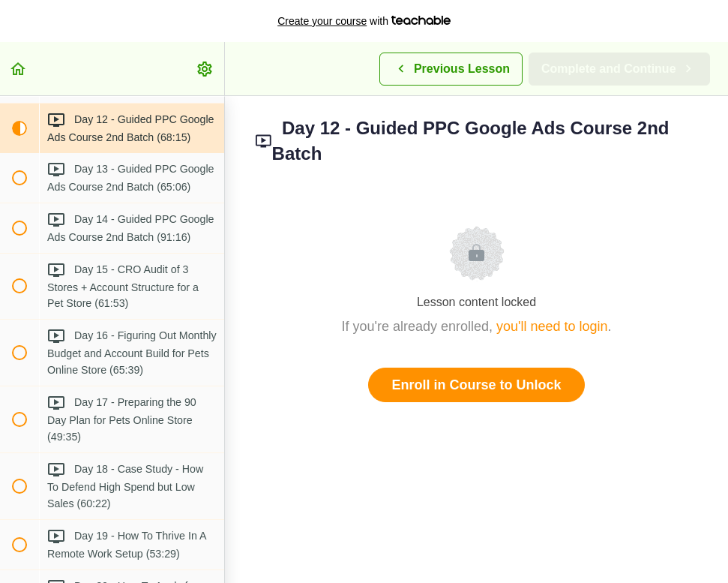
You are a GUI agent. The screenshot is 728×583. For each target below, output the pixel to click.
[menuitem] (205, 69)
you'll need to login (552, 326)
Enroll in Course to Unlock (476, 385)
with (364, 21)
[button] (19, 69)
